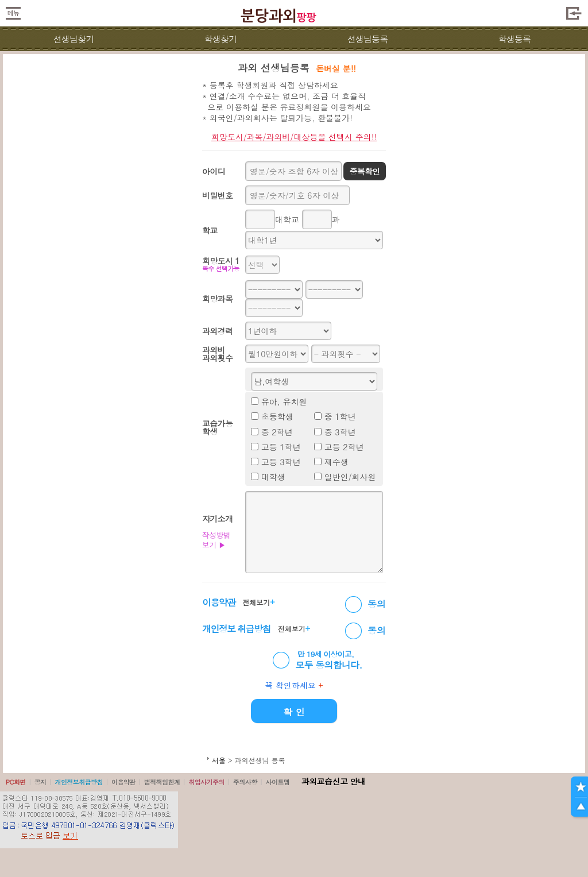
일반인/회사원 (350, 477)
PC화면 (16, 782)
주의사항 (245, 782)
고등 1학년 (281, 447)
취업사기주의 (206, 782)
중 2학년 (277, 432)
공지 (40, 782)
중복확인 (364, 171)
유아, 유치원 (284, 401)
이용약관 (123, 782)
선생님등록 (367, 39)
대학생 (273, 477)
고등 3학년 (281, 462)
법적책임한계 (162, 782)
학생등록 (515, 39)
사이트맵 (277, 782)
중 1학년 (340, 416)
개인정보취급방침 (79, 782)
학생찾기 (221, 39)
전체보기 (258, 602)
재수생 (336, 462)
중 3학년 (340, 432)
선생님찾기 (73, 39)
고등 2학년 (344, 447)
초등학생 (277, 416)
